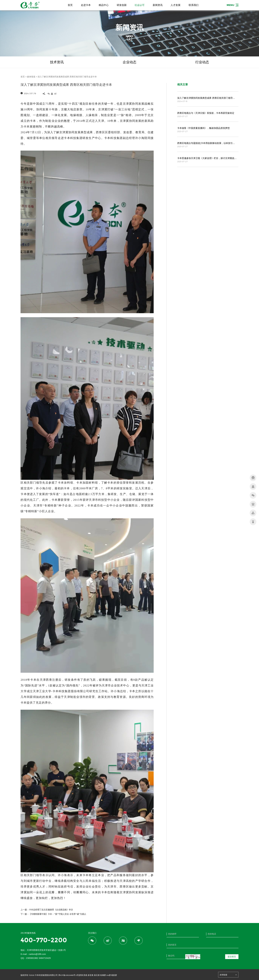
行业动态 (202, 62)
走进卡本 (86, 5)
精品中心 (104, 5)
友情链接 (228, 975)
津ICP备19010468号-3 (68, 975)
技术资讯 (57, 62)
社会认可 (140, 5)
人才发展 (176, 5)
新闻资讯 (158, 5)
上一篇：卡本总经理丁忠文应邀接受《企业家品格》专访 (47, 910)
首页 (70, 5)
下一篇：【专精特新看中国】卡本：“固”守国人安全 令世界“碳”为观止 (53, 914)
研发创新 (122, 5)
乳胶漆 (80, 975)
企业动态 (129, 62)
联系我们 (194, 5)
